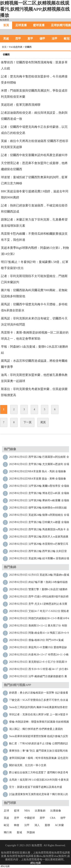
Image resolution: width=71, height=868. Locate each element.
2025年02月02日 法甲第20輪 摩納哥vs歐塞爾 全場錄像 (39, 501)
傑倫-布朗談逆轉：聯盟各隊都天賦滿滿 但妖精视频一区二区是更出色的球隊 (39, 723)
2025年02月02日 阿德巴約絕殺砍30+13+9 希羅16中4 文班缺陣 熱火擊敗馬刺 (39, 619)
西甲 (18, 39)
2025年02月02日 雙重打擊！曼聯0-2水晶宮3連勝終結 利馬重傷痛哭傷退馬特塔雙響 (38, 590)
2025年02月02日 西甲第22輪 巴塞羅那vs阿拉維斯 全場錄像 (39, 458)
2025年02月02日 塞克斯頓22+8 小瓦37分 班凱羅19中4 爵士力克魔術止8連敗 (38, 663)
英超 (6, 39)
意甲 (30, 39)
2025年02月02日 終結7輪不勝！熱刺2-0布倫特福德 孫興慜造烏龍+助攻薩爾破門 (38, 583)
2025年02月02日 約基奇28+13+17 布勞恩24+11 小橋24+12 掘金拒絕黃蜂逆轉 (39, 656)
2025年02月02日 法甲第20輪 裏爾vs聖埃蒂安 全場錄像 (39, 487)
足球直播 (21, 25)
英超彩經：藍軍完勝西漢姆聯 (21, 105)
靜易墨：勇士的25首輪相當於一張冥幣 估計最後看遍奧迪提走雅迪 (39, 694)
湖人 (37, 825)
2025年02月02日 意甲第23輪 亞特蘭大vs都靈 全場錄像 (39, 523)
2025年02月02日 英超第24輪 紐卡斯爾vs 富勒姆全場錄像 (39, 559)
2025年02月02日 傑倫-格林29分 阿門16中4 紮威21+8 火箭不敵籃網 (36, 641)
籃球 (17, 811)
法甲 (55, 39)
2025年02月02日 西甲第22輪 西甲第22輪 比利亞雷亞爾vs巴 (38, 552)
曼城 (19, 832)
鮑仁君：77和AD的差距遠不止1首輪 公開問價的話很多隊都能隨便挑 (39, 744)
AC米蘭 (59, 825)
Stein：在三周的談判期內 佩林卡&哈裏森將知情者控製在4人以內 (38, 708)
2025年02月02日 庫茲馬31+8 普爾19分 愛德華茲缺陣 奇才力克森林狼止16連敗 (38, 648)
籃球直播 (39, 25)
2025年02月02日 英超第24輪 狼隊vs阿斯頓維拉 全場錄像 (39, 516)
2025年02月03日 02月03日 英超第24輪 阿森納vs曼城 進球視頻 (39, 576)
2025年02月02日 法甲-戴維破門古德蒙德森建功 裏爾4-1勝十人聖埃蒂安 (38, 677)
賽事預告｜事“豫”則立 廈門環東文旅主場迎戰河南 (38, 751)
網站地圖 (36, 863)
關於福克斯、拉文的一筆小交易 (28, 765)
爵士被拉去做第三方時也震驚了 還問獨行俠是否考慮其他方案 (39, 773)
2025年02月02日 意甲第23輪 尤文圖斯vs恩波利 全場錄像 (39, 465)
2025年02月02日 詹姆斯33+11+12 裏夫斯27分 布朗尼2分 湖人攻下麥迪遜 (38, 627)
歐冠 (6, 825)
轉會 (17, 825)
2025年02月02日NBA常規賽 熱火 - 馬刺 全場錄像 (37, 471)
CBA (53, 818)
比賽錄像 (56, 811)
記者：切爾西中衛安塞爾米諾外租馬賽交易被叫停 (34, 155)
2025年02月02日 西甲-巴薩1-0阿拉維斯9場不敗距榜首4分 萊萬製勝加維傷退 (39, 598)
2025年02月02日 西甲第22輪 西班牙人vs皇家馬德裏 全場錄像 (39, 538)
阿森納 (31, 832)
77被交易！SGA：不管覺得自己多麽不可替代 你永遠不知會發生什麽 (39, 701)
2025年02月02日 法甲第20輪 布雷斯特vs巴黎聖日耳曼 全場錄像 (39, 545)
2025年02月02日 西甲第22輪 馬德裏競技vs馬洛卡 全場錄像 (39, 530)
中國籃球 (30, 818)
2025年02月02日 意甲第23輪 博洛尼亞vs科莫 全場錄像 (39, 494)
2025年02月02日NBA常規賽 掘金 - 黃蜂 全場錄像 (37, 479)
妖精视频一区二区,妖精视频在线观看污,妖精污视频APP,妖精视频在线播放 (35, 9)
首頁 (6, 25)
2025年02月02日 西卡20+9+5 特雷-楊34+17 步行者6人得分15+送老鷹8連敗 (39, 670)
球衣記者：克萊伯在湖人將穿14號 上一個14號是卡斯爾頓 (39, 715)
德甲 (42, 39)
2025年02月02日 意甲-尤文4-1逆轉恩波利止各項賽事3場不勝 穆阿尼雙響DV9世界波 (38, 605)
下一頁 (27, 422)
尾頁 (43, 422)
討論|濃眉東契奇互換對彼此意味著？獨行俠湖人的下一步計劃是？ (39, 795)
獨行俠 (8, 832)
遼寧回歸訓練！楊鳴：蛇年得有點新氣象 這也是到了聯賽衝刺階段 (39, 759)
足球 (6, 811)
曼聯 (47, 825)
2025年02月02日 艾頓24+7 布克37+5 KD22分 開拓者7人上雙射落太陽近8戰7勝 (39, 612)
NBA (27, 811)
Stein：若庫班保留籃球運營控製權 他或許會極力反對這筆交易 (39, 737)
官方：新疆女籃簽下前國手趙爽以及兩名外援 (36, 787)
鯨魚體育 (5, 20)
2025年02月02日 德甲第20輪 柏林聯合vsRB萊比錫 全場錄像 (38, 509)
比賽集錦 (40, 811)
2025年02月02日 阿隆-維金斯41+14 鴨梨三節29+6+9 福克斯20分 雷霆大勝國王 (39, 634)
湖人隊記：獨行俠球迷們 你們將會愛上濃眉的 (36, 729)
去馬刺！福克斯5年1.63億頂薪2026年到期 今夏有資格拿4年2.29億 (39, 781)
